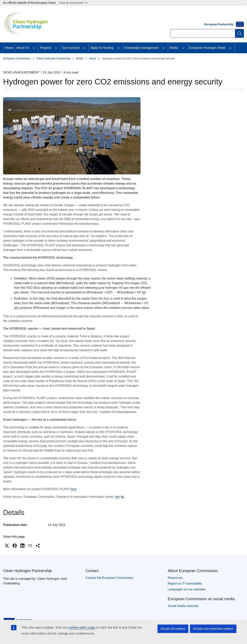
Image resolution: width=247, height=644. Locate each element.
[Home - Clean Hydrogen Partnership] (27, 24)
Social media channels (183, 606)
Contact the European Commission (109, 578)
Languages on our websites (187, 589)
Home (9, 48)
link (117, 497)
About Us (23, 48)
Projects (46, 48)
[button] (7, 546)
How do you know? (74, 3)
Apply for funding (102, 48)
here (74, 489)
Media (174, 48)
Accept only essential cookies (213, 629)
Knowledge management (142, 48)
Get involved (71, 48)
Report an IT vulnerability (185, 584)
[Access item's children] (34, 48)
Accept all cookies (173, 629)
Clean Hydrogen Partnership (53, 58)
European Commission (17, 58)
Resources (175, 578)
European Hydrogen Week (207, 48)
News (93, 58)
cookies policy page (82, 628)
